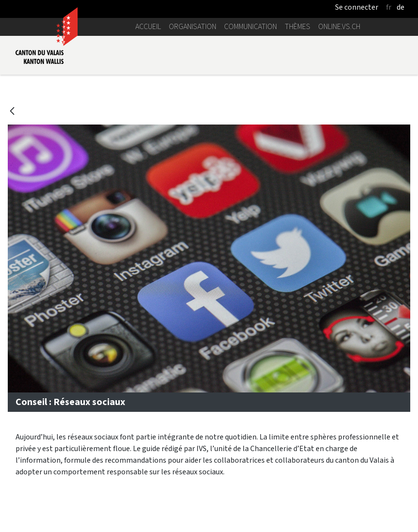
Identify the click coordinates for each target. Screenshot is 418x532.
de (401, 7)
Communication (250, 26)
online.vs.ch (339, 26)
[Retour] (12, 112)
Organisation (193, 26)
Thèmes (297, 26)
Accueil (148, 26)
